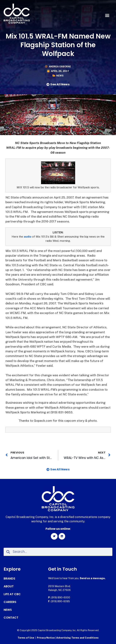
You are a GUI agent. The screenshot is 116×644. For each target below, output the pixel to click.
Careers (10, 602)
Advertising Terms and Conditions (77, 638)
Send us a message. (93, 578)
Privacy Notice (46, 638)
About (9, 586)
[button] (107, 15)
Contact (11, 618)
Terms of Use (26, 638)
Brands (9, 579)
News (60, 76)
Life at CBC (12, 594)
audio (28, 236)
